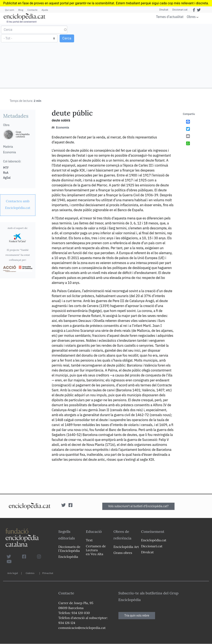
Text (89, 540)
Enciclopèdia (68, 557)
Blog (21, 10)
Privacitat (48, 573)
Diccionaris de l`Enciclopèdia (69, 549)
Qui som (10, 10)
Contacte (32, 10)
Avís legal (13, 573)
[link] (18, 204)
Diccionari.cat (180, 10)
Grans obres (123, 553)
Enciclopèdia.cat (154, 540)
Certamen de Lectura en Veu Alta (96, 550)
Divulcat (164, 10)
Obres (191, 17)
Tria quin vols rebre (137, 615)
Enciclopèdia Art (126, 547)
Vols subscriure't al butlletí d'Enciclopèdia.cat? (139, 506)
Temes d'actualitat (170, 17)
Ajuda (45, 10)
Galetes (30, 573)
